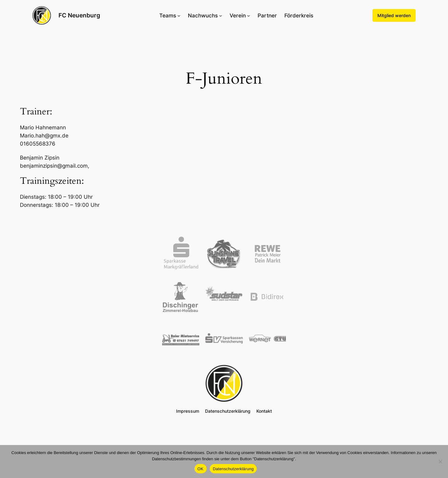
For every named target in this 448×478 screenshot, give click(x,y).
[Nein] (440, 462)
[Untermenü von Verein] (249, 16)
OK (201, 469)
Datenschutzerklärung (233, 469)
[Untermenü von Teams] (179, 16)
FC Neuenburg (79, 15)
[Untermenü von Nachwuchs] (221, 16)
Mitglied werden (394, 15)
